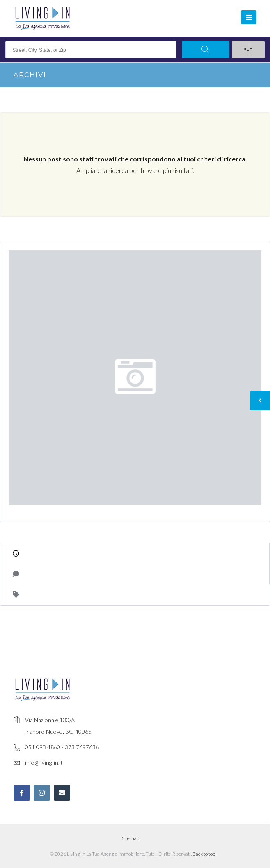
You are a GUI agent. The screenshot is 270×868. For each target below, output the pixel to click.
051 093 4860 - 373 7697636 (62, 747)
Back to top (204, 854)
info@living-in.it (44, 763)
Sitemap (130, 838)
